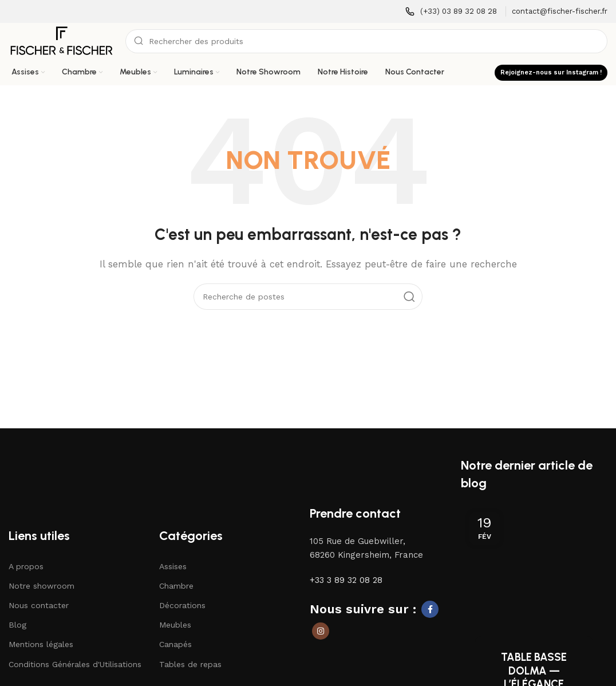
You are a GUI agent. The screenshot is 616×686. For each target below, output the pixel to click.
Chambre (176, 586)
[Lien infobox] (451, 12)
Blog (17, 625)
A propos (26, 567)
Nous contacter (39, 606)
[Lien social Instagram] (321, 632)
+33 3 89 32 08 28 (346, 581)
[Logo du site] (61, 41)
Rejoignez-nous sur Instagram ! (551, 72)
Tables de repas (190, 665)
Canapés (175, 645)
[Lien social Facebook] (430, 610)
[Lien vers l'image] (61, 464)
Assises (173, 567)
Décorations (182, 606)
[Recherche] (366, 41)
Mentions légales (41, 645)
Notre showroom (42, 586)
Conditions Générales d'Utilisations (75, 665)
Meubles (175, 625)
